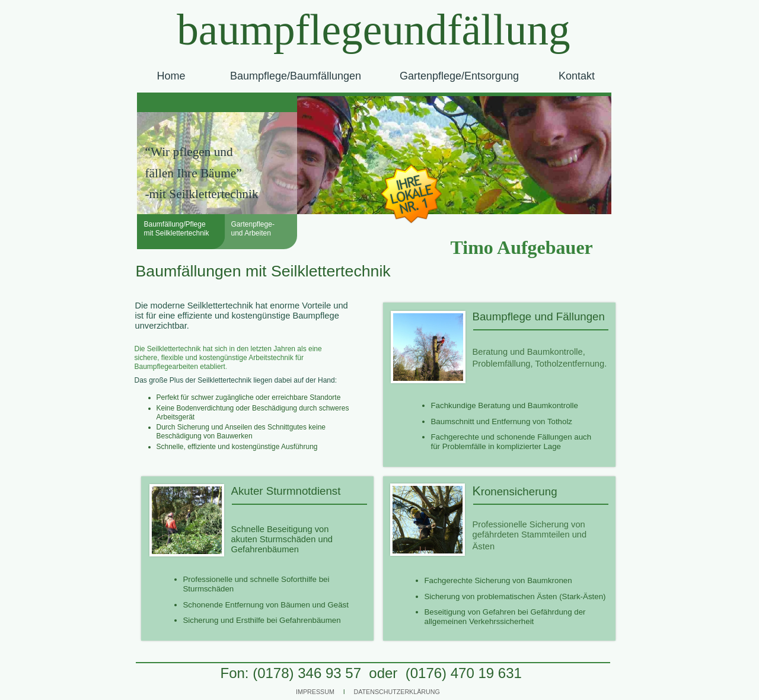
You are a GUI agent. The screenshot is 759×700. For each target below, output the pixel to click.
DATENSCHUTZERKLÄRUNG (397, 692)
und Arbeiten (251, 233)
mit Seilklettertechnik (177, 233)
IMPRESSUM (315, 692)
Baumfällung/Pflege (175, 224)
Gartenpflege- (253, 224)
